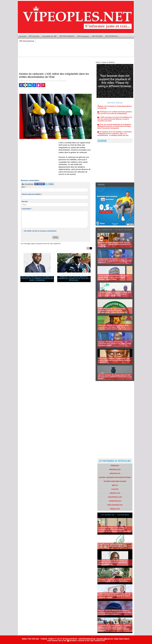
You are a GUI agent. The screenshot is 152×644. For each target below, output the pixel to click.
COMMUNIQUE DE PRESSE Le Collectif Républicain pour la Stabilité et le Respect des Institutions (115, 261)
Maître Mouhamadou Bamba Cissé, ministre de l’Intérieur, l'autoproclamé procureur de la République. (114, 244)
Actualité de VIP (49, 36)
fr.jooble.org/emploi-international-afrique (115, 477)
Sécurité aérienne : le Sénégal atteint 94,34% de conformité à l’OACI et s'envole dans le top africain (115, 377)
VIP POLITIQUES (67, 36)
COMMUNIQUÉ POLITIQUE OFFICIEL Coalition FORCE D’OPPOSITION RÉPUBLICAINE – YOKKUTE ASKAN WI (112, 310)
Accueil (23, 36)
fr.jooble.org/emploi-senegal (115, 481)
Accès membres (52, 641)
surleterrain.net (115, 501)
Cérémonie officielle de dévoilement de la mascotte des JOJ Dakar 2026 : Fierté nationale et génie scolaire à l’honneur (113, 327)
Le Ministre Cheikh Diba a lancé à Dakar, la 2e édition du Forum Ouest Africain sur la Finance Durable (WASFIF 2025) (115, 294)
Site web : (25, 202)
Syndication (73, 641)
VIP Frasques (83, 36)
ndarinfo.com (115, 493)
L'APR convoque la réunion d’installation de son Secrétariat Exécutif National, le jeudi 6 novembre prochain (115, 120)
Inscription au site (84, 641)
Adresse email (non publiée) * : (32, 194)
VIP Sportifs (34, 36)
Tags (92, 641)
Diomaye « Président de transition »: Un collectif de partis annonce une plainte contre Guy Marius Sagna (115, 344)
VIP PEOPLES (112, 36)
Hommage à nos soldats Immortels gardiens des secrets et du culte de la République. (74, 279)
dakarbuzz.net (115, 469)
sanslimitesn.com (115, 497)
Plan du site (62, 641)
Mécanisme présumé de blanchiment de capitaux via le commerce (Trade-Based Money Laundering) (37, 279)
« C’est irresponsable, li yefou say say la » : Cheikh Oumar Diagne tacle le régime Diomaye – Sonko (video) (114, 277)
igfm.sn (115, 485)
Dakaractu (115, 465)
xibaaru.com (115, 509)
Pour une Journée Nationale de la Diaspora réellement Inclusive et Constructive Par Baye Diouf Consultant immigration (114, 127)
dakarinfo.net (115, 473)
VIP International (27, 41)
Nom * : (24, 187)
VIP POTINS (97, 36)
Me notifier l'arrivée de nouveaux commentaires (40, 231)
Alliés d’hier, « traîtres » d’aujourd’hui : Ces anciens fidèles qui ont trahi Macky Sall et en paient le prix (114, 360)
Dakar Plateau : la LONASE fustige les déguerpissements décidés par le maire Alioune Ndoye (112, 546)
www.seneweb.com (115, 505)
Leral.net (115, 489)
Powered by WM (100, 641)
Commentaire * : (27, 209)
